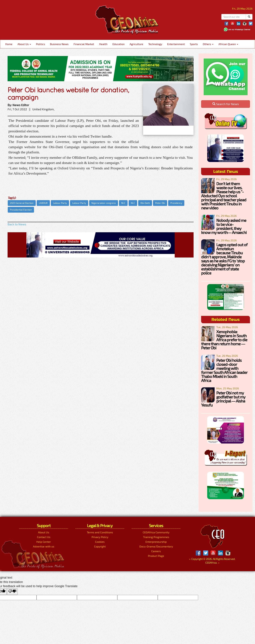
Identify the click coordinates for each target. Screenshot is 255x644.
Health (103, 44)
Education (118, 44)
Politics (40, 44)
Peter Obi (160, 203)
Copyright (100, 546)
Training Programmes (156, 537)
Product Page (156, 556)
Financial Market (84, 44)
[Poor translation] (12, 592)
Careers (156, 551)
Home (9, 44)
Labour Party (60, 203)
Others (208, 44)
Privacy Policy (100, 537)
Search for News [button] (226, 104)
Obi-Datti (145, 203)
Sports (194, 44)
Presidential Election (21, 210)
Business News (59, 44)
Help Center (44, 542)
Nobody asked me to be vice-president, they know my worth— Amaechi (224, 226)
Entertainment (176, 44)
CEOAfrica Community (156, 532)
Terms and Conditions (100, 532)
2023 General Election (22, 203)
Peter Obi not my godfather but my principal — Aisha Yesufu (223, 399)
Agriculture (136, 44)
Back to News (17, 224)
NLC (123, 203)
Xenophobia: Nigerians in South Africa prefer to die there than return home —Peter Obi (224, 340)
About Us (24, 44)
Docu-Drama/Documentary (156, 546)
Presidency (176, 203)
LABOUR (43, 203)
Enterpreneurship (156, 542)
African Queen (228, 44)
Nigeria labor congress (104, 203)
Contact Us (44, 537)
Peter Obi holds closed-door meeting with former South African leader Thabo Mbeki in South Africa (224, 370)
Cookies (100, 542)
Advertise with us (44, 546)
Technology (155, 44)
